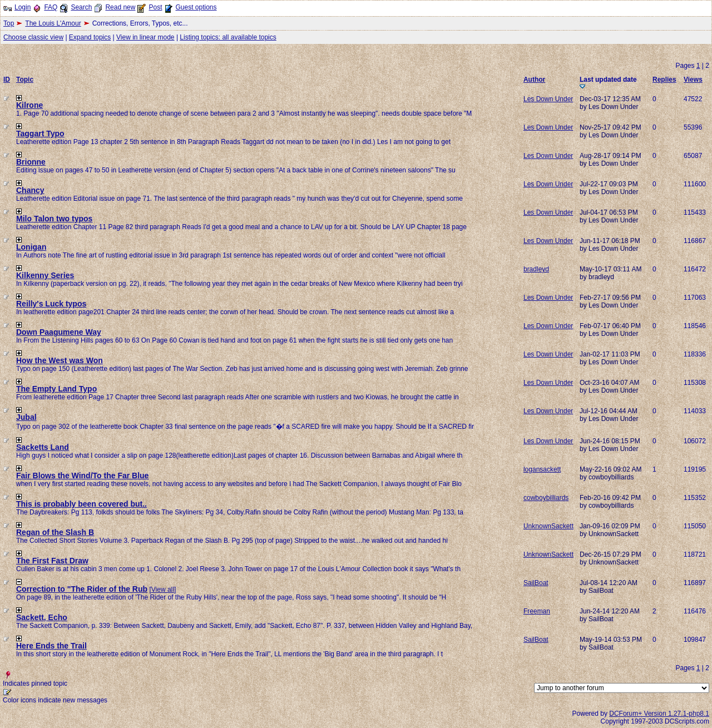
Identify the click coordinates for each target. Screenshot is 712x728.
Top (9, 23)
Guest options (196, 7)
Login (23, 7)
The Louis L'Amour (53, 23)
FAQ (51, 7)
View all (163, 590)
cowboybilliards (546, 498)
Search (81, 7)
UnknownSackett (548, 526)
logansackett (542, 469)
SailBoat (536, 583)
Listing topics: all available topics (228, 37)
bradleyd (536, 269)
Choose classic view (33, 37)
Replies (664, 80)
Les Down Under (548, 99)
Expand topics (90, 37)
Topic (25, 80)
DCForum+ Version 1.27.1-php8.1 (659, 714)
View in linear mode (145, 37)
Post (155, 7)
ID (7, 80)
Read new (120, 7)
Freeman (537, 611)
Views (693, 80)
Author (534, 80)
